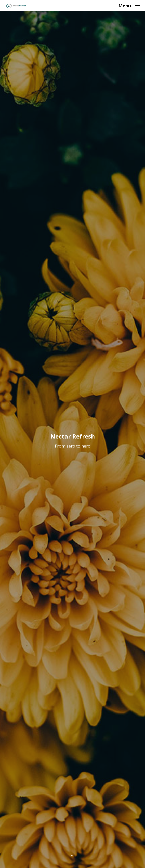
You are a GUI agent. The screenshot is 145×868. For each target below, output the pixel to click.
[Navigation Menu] (129, 5)
